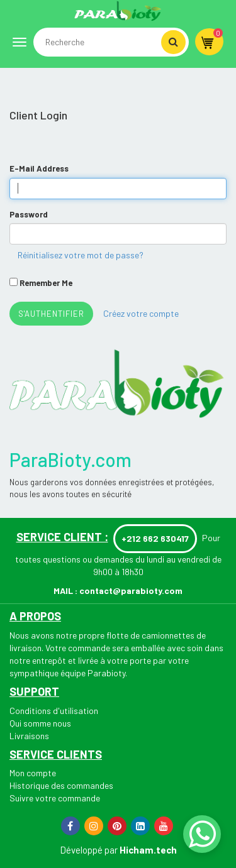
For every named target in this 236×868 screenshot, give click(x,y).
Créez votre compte (141, 313)
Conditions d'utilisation (54, 711)
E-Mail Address (39, 168)
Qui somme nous (40, 723)
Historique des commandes (61, 785)
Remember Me (46, 283)
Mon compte (33, 773)
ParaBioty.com (70, 459)
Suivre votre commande (55, 798)
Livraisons (29, 736)
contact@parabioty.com (131, 591)
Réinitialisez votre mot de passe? (81, 255)
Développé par (89, 850)
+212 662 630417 (155, 538)
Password (29, 214)
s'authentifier (51, 314)
